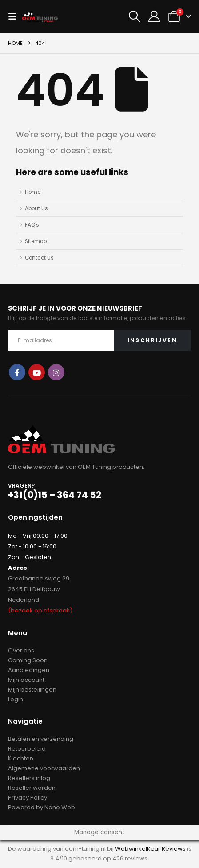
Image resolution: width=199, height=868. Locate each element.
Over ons (21, 650)
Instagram (56, 372)
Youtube (37, 372)
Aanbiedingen (29, 670)
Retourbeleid (27, 749)
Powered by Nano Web (42, 807)
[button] (15, 16)
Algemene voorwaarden (44, 768)
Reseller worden (32, 788)
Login (16, 699)
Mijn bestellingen (32, 690)
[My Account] (154, 16)
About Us (36, 208)
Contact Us (39, 258)
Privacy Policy (28, 798)
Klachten (21, 758)
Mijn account (26, 680)
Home (33, 192)
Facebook (17, 372)
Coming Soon (28, 660)
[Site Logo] (40, 17)
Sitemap (36, 241)
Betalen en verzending (41, 739)
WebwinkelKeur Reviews (150, 849)
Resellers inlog (29, 778)
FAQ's (32, 225)
